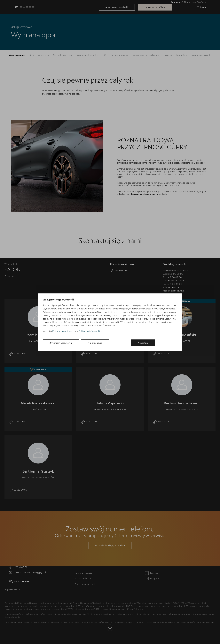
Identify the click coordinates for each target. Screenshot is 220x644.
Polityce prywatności (63, 331)
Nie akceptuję (95, 343)
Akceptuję (143, 343)
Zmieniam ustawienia (61, 343)
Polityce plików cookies (90, 331)
